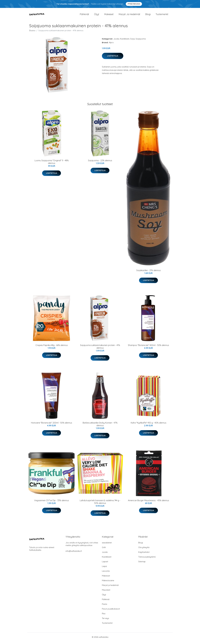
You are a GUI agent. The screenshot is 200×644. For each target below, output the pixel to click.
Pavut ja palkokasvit (111, 611)
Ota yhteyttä (144, 550)
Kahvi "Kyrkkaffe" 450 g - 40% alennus (149, 425)
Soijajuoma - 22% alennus (100, 163)
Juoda (116, 41)
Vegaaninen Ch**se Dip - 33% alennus (52, 503)
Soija (132, 41)
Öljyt (97, 16)
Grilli (104, 550)
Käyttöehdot (144, 555)
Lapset (105, 564)
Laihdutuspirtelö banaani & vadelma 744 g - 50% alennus (100, 504)
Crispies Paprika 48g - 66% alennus (52, 348)
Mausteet (106, 592)
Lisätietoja (113, 58)
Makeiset (109, 16)
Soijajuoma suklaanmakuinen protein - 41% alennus (100, 349)
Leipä (104, 569)
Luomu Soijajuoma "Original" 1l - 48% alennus (52, 164)
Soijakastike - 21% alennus (149, 273)
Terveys (105, 621)
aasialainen (107, 545)
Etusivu (32, 33)
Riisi (104, 616)
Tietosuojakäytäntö (147, 559)
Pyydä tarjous (134, 4)
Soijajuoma (141, 41)
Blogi (148, 16)
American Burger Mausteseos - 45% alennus (148, 503)
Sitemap (142, 564)
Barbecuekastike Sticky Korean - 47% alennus (100, 427)
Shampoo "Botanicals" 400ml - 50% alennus (148, 348)
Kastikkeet (125, 41)
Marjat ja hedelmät (129, 16)
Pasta (104, 607)
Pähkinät (84, 16)
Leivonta (106, 574)
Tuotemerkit (162, 16)
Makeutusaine (108, 583)
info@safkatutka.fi (74, 554)
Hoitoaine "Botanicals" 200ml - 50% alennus (52, 425)
